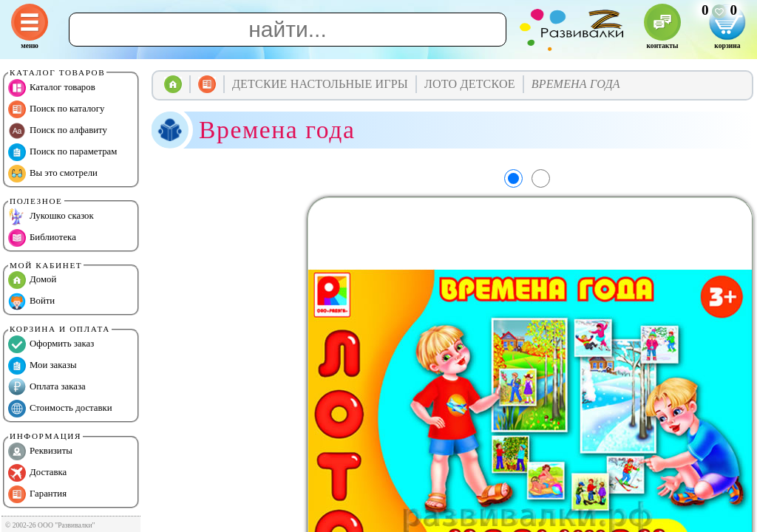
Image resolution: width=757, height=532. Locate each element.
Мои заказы (43, 366)
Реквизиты (40, 451)
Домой (32, 280)
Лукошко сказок (51, 216)
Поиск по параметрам (62, 152)
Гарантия (37, 494)
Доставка (37, 473)
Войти (31, 301)
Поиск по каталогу (56, 109)
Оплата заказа (47, 387)
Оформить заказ (51, 344)
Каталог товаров (52, 88)
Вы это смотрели (53, 174)
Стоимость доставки (60, 409)
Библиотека (42, 238)
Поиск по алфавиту (58, 131)
